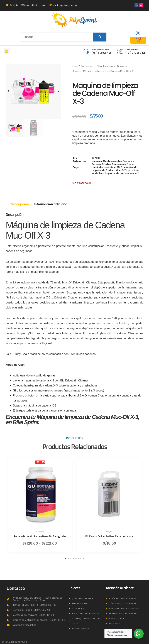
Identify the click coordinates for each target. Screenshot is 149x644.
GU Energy (40, 532)
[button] (7, 51)
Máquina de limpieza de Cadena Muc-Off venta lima (115, 169)
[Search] (100, 37)
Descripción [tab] (20, 204)
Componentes (88, 66)
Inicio (75, 66)
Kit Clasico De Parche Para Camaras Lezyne (109, 537)
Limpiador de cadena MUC (107, 167)
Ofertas (106, 164)
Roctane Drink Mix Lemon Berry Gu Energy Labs (40, 537)
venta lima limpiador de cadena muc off (115, 173)
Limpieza (97, 161)
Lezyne (109, 532)
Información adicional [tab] (51, 204)
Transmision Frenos (123, 164)
